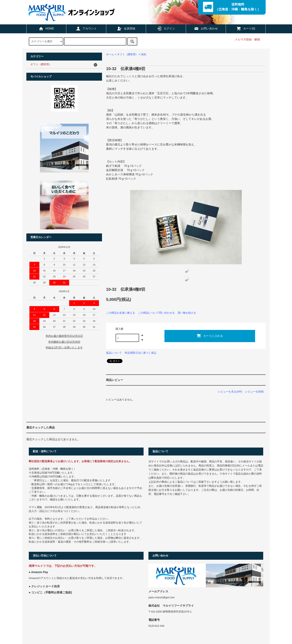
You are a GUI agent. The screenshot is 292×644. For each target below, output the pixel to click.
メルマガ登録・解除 (247, 39)
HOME (46, 28)
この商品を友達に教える (121, 313)
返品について (114, 353)
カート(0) (246, 28)
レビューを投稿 (254, 392)
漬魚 (144, 54)
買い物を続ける (187, 313)
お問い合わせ (206, 28)
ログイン (166, 28)
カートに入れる (210, 336)
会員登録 (126, 28)
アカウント (86, 28)
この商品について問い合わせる (156, 313)
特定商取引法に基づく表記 (141, 353)
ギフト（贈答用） (128, 54)
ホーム (110, 54)
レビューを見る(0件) (230, 392)
